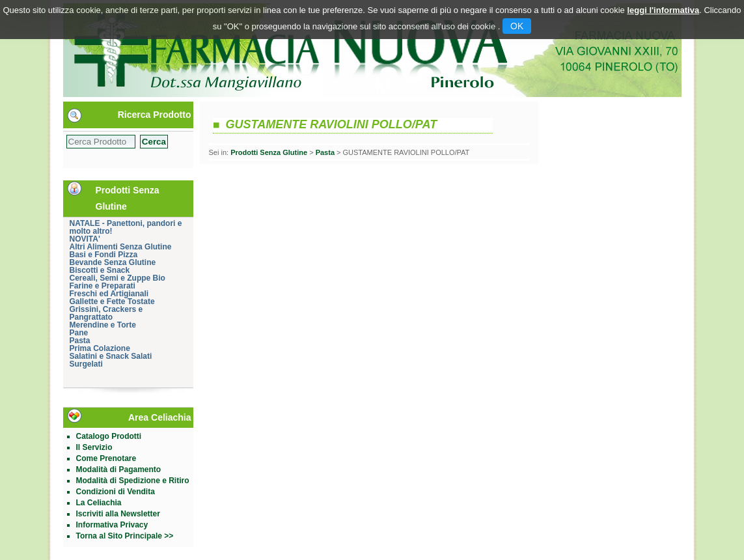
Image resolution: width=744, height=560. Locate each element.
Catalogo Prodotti (109, 436)
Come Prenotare (106, 458)
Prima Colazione (100, 348)
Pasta (80, 341)
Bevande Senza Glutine (113, 262)
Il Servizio (94, 447)
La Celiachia (99, 503)
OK (517, 26)
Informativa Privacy (112, 525)
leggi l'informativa (663, 10)
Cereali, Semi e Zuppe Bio (117, 278)
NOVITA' (85, 239)
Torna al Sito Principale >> (125, 536)
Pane (79, 333)
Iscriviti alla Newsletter (118, 514)
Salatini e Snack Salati (111, 356)
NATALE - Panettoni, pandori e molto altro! (126, 227)
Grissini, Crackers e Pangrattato (106, 313)
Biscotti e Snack (100, 270)
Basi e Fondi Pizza (104, 255)
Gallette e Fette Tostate (112, 301)
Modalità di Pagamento (119, 469)
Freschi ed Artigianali (109, 294)
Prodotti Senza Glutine (269, 152)
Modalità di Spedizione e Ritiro (133, 481)
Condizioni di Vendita (116, 492)
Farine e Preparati (103, 286)
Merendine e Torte (103, 325)
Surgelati (86, 364)
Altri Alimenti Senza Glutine (121, 247)
